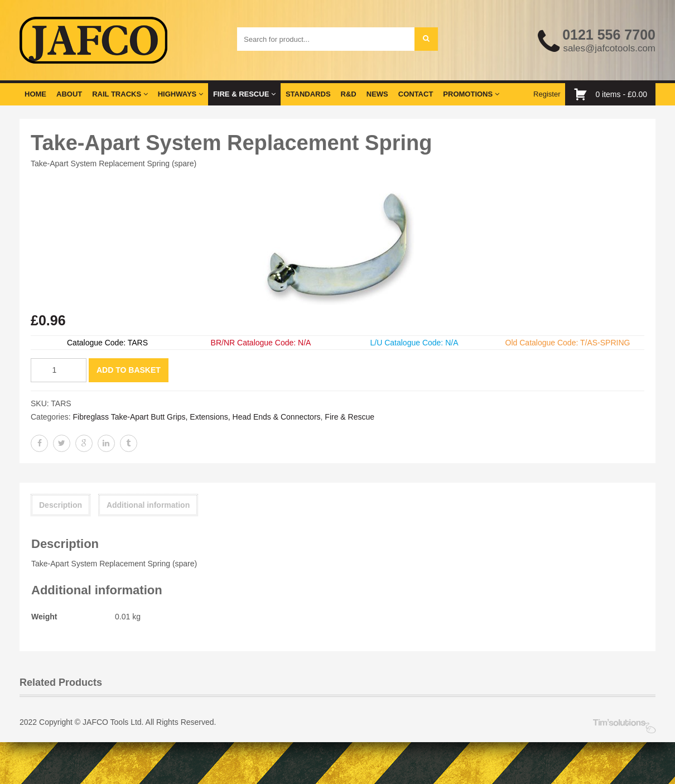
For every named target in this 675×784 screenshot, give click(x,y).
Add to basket (129, 370)
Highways (180, 94)
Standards (308, 94)
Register (547, 94)
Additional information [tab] (148, 505)
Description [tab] (61, 505)
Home (35, 94)
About (69, 94)
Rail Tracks (120, 94)
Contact (416, 94)
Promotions (471, 94)
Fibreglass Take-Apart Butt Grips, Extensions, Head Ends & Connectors (196, 417)
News (377, 94)
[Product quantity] (59, 370)
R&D (349, 94)
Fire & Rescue (244, 94)
